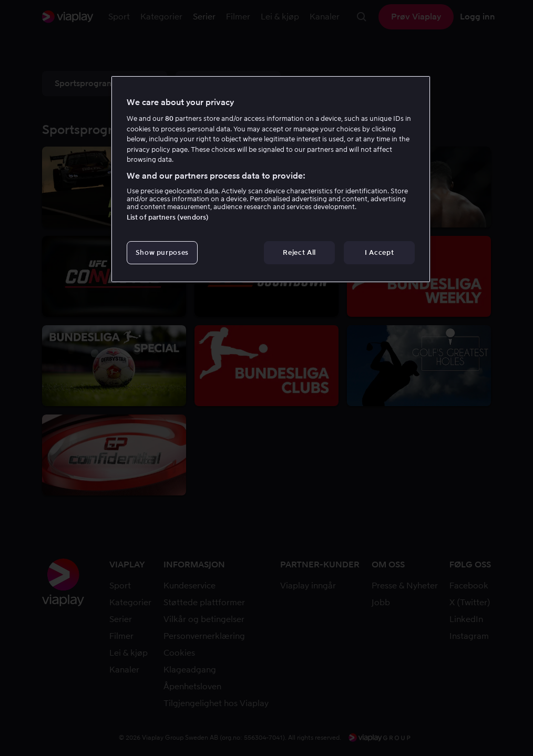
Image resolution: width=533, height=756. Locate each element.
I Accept (379, 252)
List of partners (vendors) (168, 217)
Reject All (299, 252)
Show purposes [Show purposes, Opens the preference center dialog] (162, 252)
